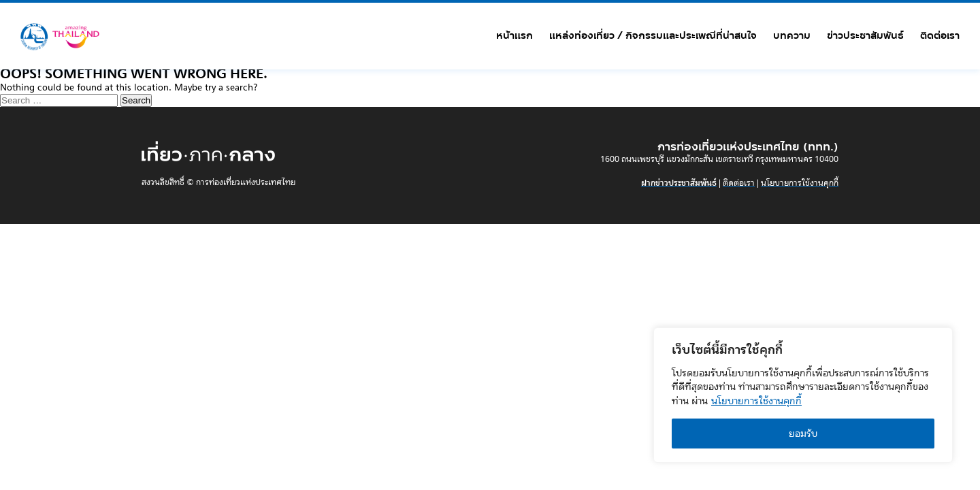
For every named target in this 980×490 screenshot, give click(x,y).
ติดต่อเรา (940, 35)
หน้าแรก (514, 35)
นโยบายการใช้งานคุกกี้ (756, 401)
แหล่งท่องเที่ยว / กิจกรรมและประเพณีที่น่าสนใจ (653, 35)
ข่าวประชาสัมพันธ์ (865, 35)
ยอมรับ (803, 434)
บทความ (792, 35)
